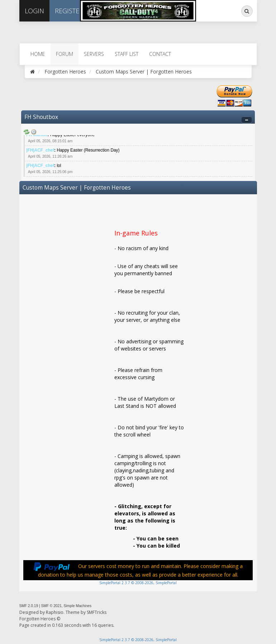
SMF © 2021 (51, 606)
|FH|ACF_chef (40, 150)
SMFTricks (97, 612)
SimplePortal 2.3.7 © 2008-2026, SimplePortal (138, 583)
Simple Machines (78, 606)
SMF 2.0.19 (29, 606)
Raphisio (55, 612)
